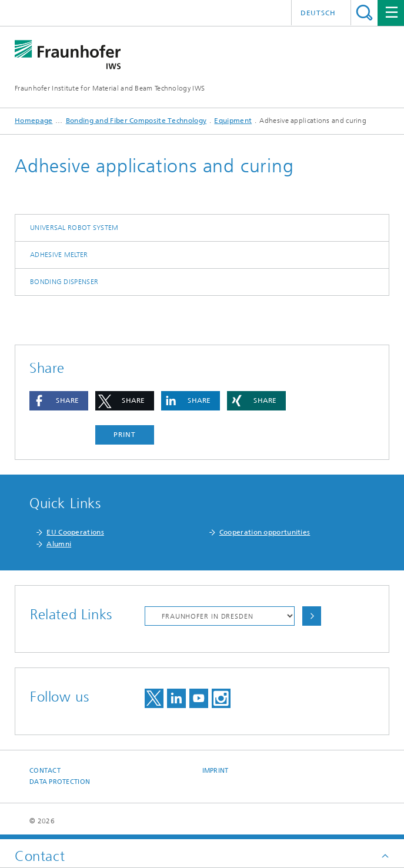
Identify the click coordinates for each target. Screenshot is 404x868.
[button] (59, 401)
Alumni (59, 544)
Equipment (233, 121)
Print (125, 435)
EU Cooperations (75, 532)
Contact (45, 771)
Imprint (216, 771)
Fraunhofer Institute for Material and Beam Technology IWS (110, 88)
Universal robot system (74, 228)
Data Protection (60, 782)
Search (364, 13)
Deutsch (318, 13)
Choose (312, 616)
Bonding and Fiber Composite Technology (136, 121)
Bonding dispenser (64, 282)
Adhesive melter (59, 255)
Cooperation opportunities (265, 532)
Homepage (34, 121)
